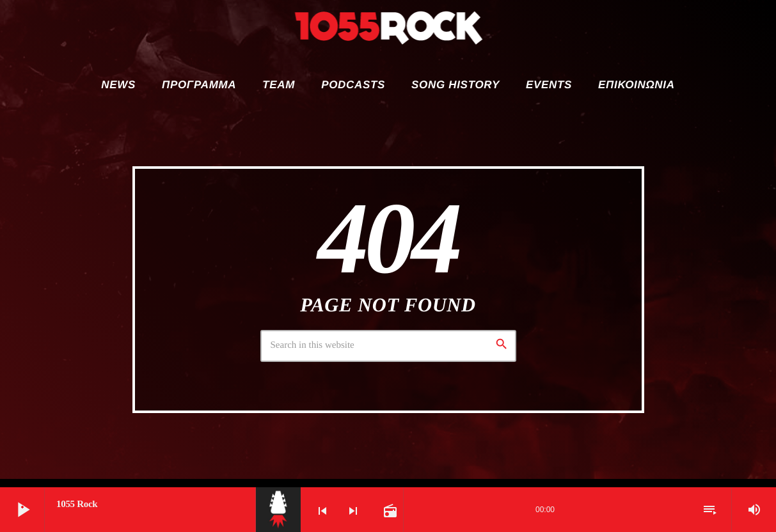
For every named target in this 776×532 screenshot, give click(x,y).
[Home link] (388, 32)
